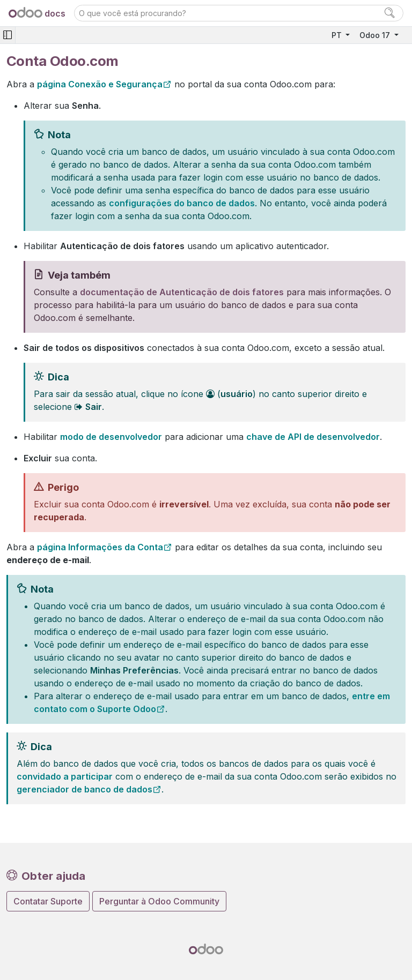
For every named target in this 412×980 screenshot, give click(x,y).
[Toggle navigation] (8, 35)
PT (338, 35)
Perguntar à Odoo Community (159, 901)
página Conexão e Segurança (100, 84)
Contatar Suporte (48, 901)
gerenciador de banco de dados (84, 789)
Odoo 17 (376, 35)
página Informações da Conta (100, 547)
